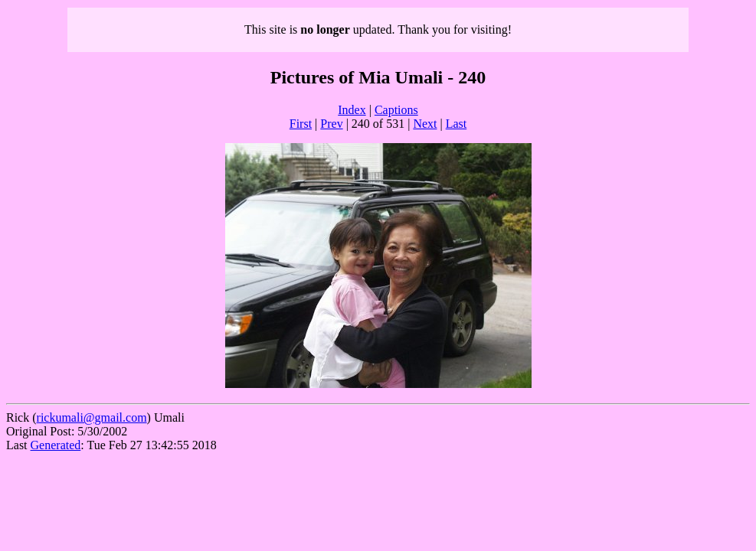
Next (425, 124)
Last (457, 124)
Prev (331, 124)
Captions (396, 110)
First (301, 124)
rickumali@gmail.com (92, 417)
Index (352, 110)
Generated (56, 445)
